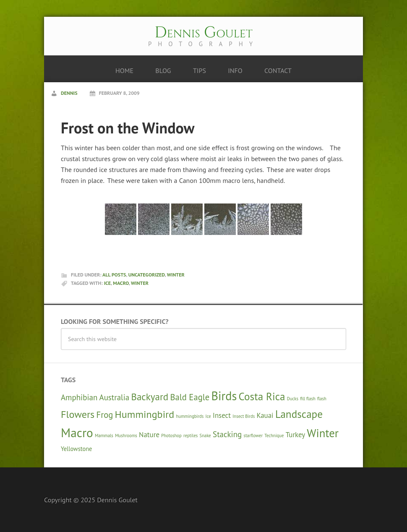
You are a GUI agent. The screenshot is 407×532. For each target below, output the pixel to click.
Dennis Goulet (203, 33)
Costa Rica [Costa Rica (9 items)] (262, 396)
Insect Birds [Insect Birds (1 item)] (244, 416)
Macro (121, 283)
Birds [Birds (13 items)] (224, 396)
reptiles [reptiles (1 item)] (190, 436)
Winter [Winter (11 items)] (323, 433)
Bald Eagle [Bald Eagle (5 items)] (190, 397)
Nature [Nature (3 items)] (149, 435)
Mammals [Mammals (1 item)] (104, 436)
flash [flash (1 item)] (322, 399)
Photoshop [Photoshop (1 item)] (171, 436)
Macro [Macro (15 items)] (77, 433)
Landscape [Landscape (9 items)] (299, 414)
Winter (176, 275)
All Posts (114, 275)
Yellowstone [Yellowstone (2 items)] (76, 449)
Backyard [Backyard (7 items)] (150, 396)
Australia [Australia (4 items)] (115, 397)
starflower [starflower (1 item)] (253, 436)
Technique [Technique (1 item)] (274, 436)
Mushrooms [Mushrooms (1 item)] (126, 436)
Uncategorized (147, 275)
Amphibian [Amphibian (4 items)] (79, 397)
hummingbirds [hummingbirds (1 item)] (190, 416)
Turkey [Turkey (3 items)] (295, 435)
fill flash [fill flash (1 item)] (308, 399)
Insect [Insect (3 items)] (222, 415)
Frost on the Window (128, 128)
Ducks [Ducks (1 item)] (293, 399)
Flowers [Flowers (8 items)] (78, 414)
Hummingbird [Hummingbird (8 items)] (145, 414)
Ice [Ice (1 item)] (208, 416)
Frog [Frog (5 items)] (105, 415)
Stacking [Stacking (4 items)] (227, 434)
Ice (107, 283)
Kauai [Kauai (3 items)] (265, 415)
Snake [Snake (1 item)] (205, 436)
